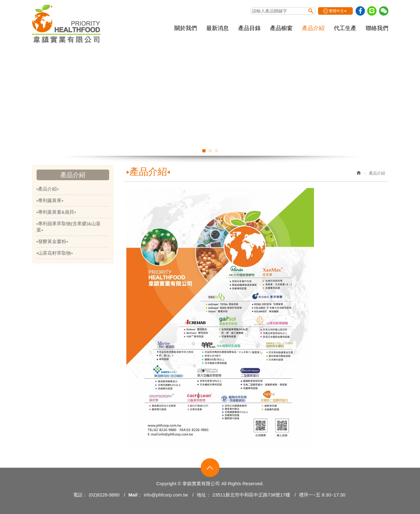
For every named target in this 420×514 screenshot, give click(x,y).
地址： (204, 495)
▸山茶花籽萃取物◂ (55, 253)
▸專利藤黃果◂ (50, 200)
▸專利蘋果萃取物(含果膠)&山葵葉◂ (69, 227)
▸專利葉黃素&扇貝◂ (56, 212)
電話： (80, 495)
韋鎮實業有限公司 (67, 24)
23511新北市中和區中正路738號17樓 (251, 495)
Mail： (135, 495)
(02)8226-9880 (104, 495)
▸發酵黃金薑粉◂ (52, 241)
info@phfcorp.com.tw (166, 495)
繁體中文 (338, 11)
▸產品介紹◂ (48, 189)
